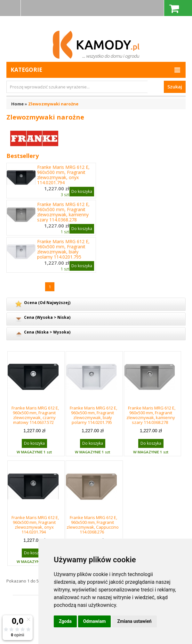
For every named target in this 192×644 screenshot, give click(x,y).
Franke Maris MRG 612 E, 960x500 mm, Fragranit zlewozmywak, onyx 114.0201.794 (63, 175)
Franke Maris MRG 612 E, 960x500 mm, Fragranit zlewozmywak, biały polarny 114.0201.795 (63, 249)
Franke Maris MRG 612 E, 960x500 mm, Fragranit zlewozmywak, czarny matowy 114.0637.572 (35, 415)
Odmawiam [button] (95, 621)
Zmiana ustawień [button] (134, 621)
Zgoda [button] (65, 621)
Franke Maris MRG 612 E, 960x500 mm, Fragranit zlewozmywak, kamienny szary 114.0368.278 (63, 212)
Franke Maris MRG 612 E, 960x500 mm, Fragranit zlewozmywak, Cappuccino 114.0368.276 (93, 525)
